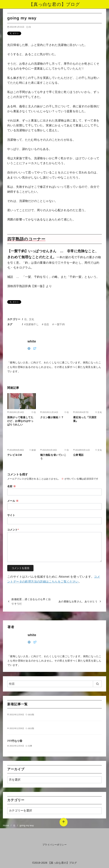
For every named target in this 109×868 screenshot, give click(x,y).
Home (6, 826)
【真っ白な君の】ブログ (54, 4)
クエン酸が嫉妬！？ (52, 417)
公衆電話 (78, 455)
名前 (12, 486)
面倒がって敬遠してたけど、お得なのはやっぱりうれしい (20, 421)
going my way (27, 826)
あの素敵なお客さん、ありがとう (78, 601)
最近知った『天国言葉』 (85, 419)
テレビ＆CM (15, 455)
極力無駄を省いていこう (53, 457)
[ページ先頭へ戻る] (62, 820)
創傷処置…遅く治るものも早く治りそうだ (31, 601)
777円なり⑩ (15, 741)
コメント (13, 530)
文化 (32, 319)
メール (13, 501)
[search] (97, 684)
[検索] (54, 684)
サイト (11, 515)
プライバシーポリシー (54, 845)
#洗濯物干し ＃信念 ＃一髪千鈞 (45, 324)
